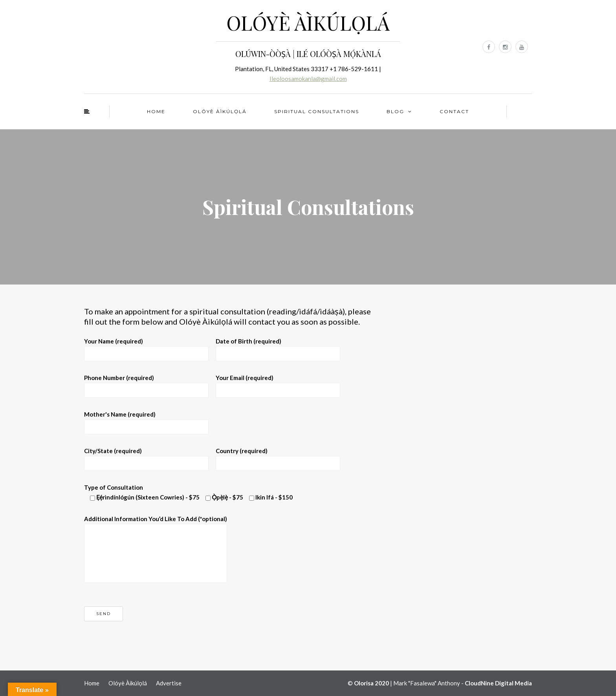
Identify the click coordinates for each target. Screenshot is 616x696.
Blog (395, 111)
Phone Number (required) (146, 384)
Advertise (169, 683)
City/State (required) (146, 457)
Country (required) (278, 457)
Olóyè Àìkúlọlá (220, 111)
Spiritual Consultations (317, 111)
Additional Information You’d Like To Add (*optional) (156, 539)
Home (156, 111)
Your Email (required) (278, 384)
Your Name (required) (146, 347)
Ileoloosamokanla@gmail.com (308, 79)
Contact (454, 111)
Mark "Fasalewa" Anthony (427, 683)
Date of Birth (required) (278, 347)
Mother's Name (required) (146, 420)
